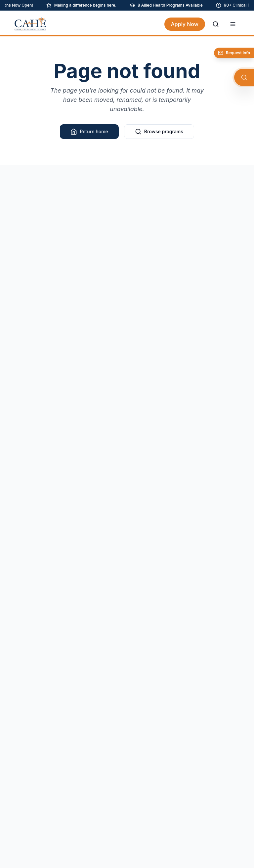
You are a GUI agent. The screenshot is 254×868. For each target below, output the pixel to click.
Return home (89, 132)
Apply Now (185, 24)
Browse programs (159, 132)
